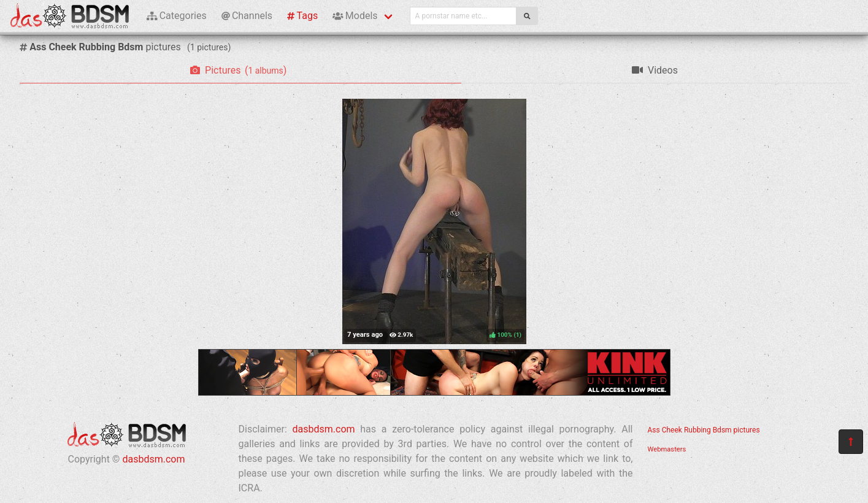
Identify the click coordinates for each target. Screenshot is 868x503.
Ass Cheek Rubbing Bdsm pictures (704, 430)
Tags (302, 16)
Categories (177, 16)
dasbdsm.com (153, 459)
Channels (247, 16)
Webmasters (667, 449)
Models (355, 16)
